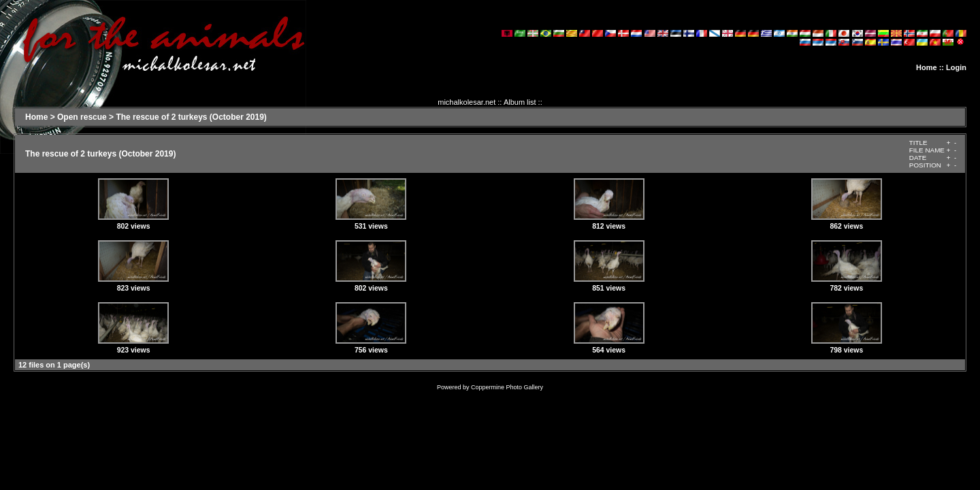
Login (956, 67)
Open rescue (82, 117)
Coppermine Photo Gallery (507, 387)
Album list (520, 102)
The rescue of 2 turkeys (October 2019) (191, 117)
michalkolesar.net (467, 102)
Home (927, 67)
